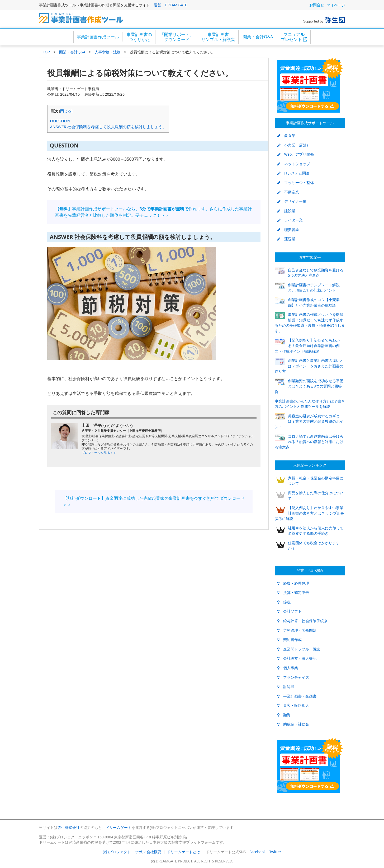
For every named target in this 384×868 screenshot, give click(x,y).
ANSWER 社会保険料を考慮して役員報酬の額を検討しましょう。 (108, 127)
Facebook (257, 852)
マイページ (336, 5)
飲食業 (286, 135)
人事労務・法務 (108, 52)
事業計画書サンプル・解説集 (218, 37)
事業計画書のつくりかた (139, 37)
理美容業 (288, 230)
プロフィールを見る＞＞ (99, 453)
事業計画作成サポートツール (310, 123)
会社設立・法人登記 (297, 658)
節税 (284, 602)
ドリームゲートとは (183, 852)
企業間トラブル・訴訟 (299, 649)
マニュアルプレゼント (294, 37)
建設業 (286, 211)
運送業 (286, 239)
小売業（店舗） (294, 145)
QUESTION (60, 121)
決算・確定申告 (293, 592)
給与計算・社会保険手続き (302, 621)
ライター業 (290, 220)
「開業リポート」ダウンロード (177, 37)
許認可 (286, 687)
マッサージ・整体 (296, 183)
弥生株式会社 (69, 827)
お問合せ (317, 5)
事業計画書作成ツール (98, 37)
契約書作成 (290, 640)
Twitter (275, 852)
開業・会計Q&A (258, 37)
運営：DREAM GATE (170, 5)
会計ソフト (290, 611)
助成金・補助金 (293, 724)
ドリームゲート (118, 827)
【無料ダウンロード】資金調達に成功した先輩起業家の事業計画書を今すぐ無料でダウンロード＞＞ (154, 501)
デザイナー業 (292, 201)
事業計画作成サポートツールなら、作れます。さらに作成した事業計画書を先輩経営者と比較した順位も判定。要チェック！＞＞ (153, 212)
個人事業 (288, 668)
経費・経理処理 (293, 583)
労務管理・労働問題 (297, 630)
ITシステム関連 (293, 173)
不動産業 (288, 192)
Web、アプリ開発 (296, 154)
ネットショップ (294, 164)
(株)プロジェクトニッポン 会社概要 (132, 852)
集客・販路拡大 (293, 705)
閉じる (66, 111)
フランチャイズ (293, 677)
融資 (284, 715)
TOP (46, 52)
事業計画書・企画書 (297, 696)
